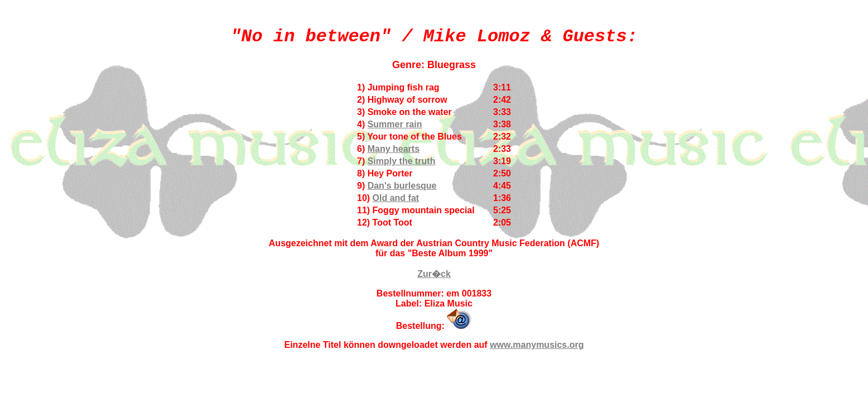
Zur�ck (434, 274)
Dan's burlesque (402, 186)
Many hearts (394, 149)
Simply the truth (402, 161)
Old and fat (396, 198)
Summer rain (395, 124)
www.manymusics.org (537, 345)
